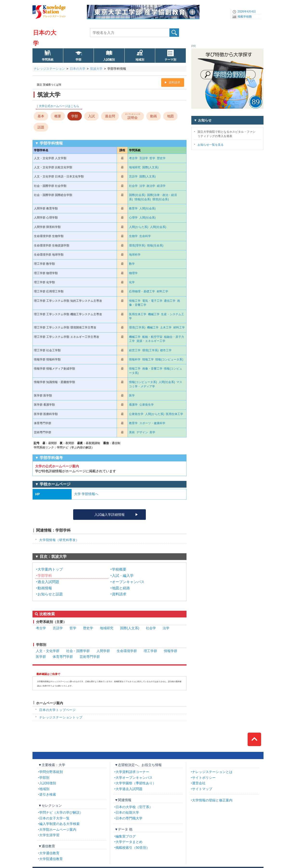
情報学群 (171, 651)
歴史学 (161, 158)
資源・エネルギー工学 (151, 341)
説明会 (133, 116)
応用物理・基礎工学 (142, 291)
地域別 (140, 60)
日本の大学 (78, 69)
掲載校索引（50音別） (133, 848)
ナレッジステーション (49, 69)
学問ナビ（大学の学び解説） (61, 812)
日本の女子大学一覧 (54, 818)
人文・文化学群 (48, 651)
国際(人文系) (150, 167)
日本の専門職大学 (129, 818)
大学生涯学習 (49, 835)
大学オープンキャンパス (134, 778)
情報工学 (135, 301)
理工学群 (150, 651)
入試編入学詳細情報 (109, 515)
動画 (154, 116)
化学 (132, 282)
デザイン (142, 432)
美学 (152, 432)
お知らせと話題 (50, 594)
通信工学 (170, 301)
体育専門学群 (63, 657)
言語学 (144, 158)
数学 (132, 264)
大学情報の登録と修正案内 (212, 800)
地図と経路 (121, 588)
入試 (91, 116)
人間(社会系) (148, 208)
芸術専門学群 (90, 657)
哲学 (152, 158)
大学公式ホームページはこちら (59, 106)
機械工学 (154, 314)
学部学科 (45, 576)
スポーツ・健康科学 (152, 423)
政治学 (151, 186)
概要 (58, 116)
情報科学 (135, 359)
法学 (142, 186)
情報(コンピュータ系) (169, 359)
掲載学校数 (245, 17)
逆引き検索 (48, 794)
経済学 (161, 186)
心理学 (133, 218)
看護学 (133, 405)
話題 (41, 127)
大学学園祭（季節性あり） (136, 783)
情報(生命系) (155, 245)
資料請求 (174, 82)
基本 (41, 116)
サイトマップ (202, 789)
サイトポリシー (204, 778)
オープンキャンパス (128, 582)
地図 (170, 116)
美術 (132, 432)
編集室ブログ (126, 836)
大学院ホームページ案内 (58, 830)
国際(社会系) (137, 195)
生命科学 (145, 236)
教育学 (133, 208)
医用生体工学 (138, 314)
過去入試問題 (48, 582)
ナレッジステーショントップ (61, 717)
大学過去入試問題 (129, 789)
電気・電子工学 (152, 301)
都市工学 (166, 350)
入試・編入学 (123, 576)
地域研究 (135, 167)
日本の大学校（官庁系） (134, 807)
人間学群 (103, 651)
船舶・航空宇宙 (152, 337)
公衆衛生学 (147, 405)
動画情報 (45, 588)
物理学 (133, 273)
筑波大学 (96, 69)
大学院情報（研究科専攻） (59, 540)
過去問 (110, 116)
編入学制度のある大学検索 (59, 824)
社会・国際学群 (78, 651)
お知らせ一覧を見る (211, 145)
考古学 (133, 158)
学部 (78, 60)
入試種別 (109, 60)
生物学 (133, 236)
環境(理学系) (137, 245)
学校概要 (119, 569)
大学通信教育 (49, 853)
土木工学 (166, 327)
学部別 (44, 778)
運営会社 (199, 783)
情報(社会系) (143, 199)
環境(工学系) (137, 327)
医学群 (41, 657)
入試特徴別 (48, 783)
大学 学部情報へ (86, 494)
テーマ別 (170, 60)
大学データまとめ (129, 842)
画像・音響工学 (152, 369)
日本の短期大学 (127, 812)
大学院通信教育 (51, 859)
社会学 (133, 186)
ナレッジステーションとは (212, 772)
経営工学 (135, 350)
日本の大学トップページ (58, 710)
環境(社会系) (161, 199)
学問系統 (48, 60)
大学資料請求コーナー (132, 772)
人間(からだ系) (139, 227)
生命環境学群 (127, 651)
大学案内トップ (50, 569)
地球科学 (135, 255)
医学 (132, 396)
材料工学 (162, 291)
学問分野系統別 (51, 772)
